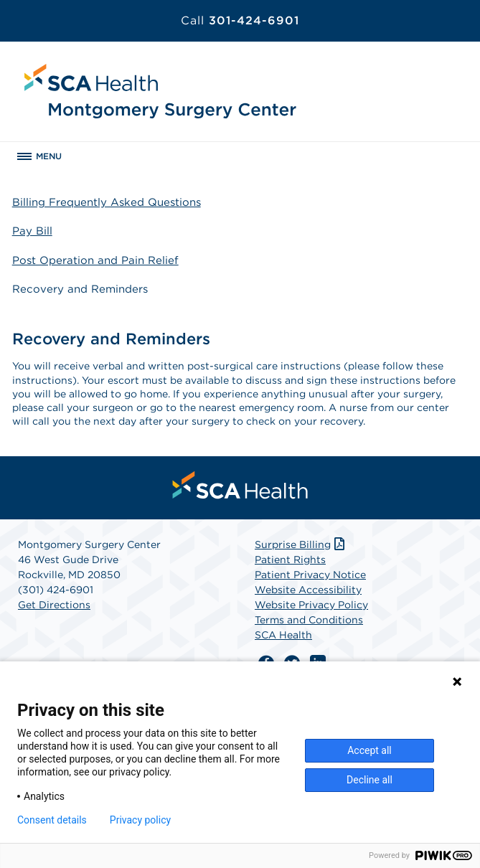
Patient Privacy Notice (310, 575)
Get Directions (54, 605)
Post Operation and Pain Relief (95, 260)
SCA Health (283, 635)
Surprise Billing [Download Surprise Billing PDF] (301, 544)
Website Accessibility (308, 590)
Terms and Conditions (309, 620)
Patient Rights (290, 560)
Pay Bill (32, 231)
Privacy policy (140, 820)
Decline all (370, 780)
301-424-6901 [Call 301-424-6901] (240, 20)
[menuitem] (240, 485)
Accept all (370, 750)
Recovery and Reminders (80, 289)
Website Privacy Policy (311, 605)
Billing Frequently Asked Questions (107, 202)
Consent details (52, 820)
